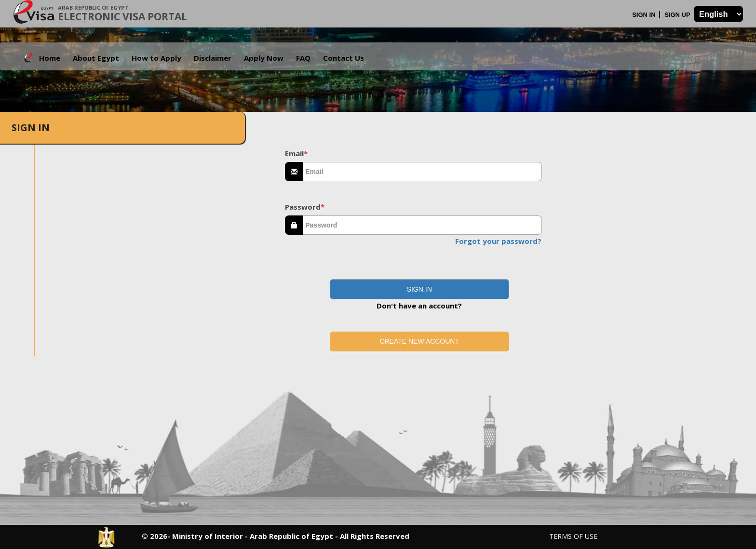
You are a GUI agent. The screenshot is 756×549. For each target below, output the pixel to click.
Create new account (419, 341)
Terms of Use (573, 536)
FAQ (303, 58)
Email (296, 153)
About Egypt (96, 58)
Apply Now (264, 58)
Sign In (645, 15)
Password (305, 207)
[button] (419, 289)
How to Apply (156, 58)
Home (50, 58)
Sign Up (678, 15)
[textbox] (423, 172)
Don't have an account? (419, 306)
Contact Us (344, 58)
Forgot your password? (498, 241)
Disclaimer (213, 58)
